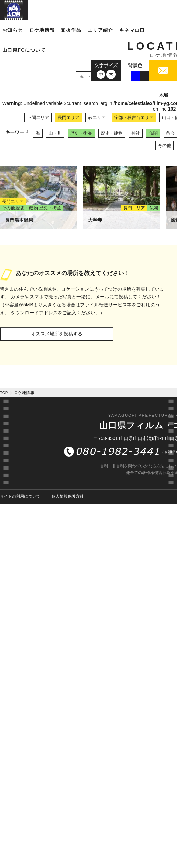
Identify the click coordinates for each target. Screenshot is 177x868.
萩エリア (97, 117)
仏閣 (153, 133)
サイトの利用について (20, 496)
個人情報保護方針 (68, 496)
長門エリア (69, 117)
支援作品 (71, 30)
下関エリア (38, 117)
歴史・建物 (112, 133)
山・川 (55, 133)
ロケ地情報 (42, 30)
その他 (164, 146)
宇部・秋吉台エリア (134, 117)
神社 (136, 133)
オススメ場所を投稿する (57, 334)
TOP (4, 393)
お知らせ (13, 30)
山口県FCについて (24, 50)
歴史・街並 (81, 133)
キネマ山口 (132, 30)
